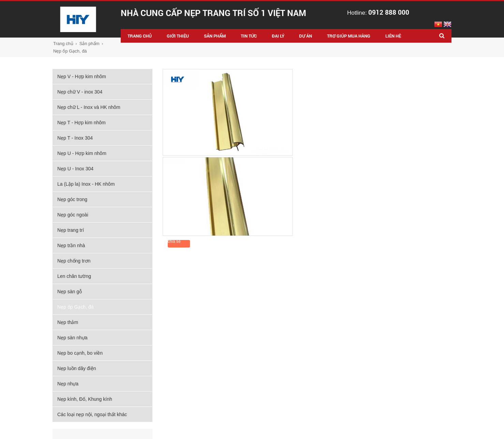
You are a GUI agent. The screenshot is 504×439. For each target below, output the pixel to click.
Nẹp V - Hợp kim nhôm (82, 76)
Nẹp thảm (68, 322)
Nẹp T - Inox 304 (75, 138)
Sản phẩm (90, 44)
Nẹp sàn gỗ (70, 292)
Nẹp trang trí (71, 230)
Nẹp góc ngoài (73, 215)
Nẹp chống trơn (74, 261)
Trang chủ (63, 44)
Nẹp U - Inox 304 (75, 169)
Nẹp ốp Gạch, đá (70, 51)
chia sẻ (174, 241)
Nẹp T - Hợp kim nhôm (81, 123)
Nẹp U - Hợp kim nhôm (82, 153)
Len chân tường (74, 276)
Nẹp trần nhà (71, 245)
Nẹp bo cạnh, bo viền (80, 353)
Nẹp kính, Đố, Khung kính (85, 399)
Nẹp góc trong (72, 199)
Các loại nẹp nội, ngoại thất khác (92, 414)
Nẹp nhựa (68, 384)
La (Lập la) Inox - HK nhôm (86, 184)
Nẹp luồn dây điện (77, 368)
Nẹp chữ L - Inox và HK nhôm (89, 107)
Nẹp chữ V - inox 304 (80, 92)
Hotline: (378, 13)
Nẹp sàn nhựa (72, 338)
